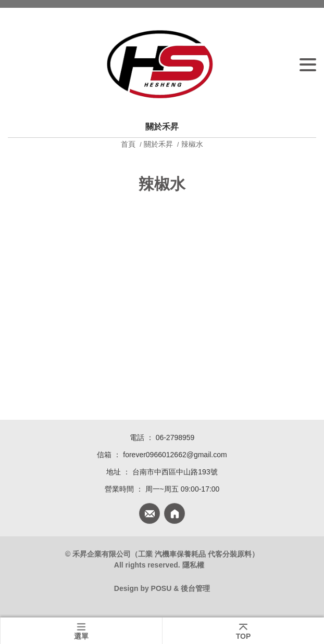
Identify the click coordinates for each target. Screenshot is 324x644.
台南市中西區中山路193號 (175, 472)
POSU (161, 588)
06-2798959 (175, 437)
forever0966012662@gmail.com (175, 455)
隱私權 (193, 565)
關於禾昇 (158, 144)
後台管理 (195, 588)
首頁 (129, 144)
